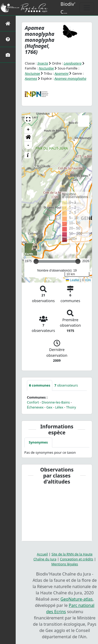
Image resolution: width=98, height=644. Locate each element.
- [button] (28, 145)
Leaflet (73, 280)
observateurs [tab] (66, 385)
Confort (33, 402)
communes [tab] (40, 385)
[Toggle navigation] (87, 8)
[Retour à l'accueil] (8, 23)
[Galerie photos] (8, 55)
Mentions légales (65, 564)
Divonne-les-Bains (56, 402)
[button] (28, 119)
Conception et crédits (76, 559)
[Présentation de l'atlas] (8, 39)
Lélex (59, 407)
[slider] (78, 261)
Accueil (42, 554)
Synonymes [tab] (38, 442)
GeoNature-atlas (76, 599)
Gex (49, 407)
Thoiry (71, 407)
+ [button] (28, 130)
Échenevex (35, 407)
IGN (88, 280)
